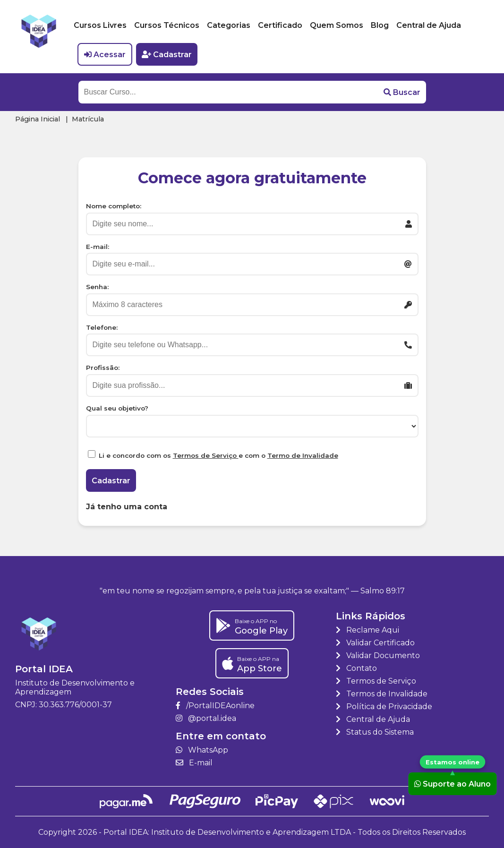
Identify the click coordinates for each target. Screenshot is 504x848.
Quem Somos (337, 25)
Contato (356, 668)
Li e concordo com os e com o (218, 455)
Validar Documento (378, 655)
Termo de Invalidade (303, 455)
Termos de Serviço (206, 455)
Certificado (280, 25)
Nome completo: (114, 206)
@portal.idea (206, 718)
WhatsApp (202, 750)
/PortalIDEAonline (215, 706)
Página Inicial (38, 119)
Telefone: (102, 327)
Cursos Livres (100, 25)
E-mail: (98, 247)
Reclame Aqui (367, 630)
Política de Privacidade (384, 707)
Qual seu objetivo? (117, 408)
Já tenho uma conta (127, 507)
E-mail (194, 763)
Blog (380, 25)
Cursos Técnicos (167, 25)
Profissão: (103, 368)
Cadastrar (167, 55)
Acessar (105, 55)
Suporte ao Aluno (453, 784)
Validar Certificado (375, 643)
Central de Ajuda (429, 25)
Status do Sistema (375, 732)
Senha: (97, 287)
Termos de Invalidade (382, 694)
